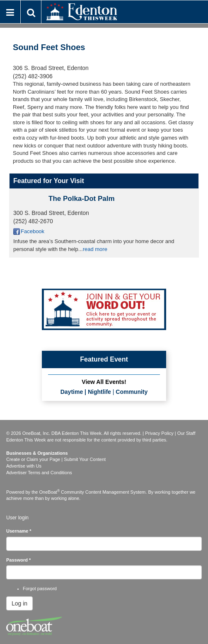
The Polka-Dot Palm (82, 199)
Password (18, 560)
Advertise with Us (24, 466)
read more (95, 249)
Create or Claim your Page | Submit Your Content (56, 459)
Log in (19, 603)
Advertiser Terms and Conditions (39, 473)
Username (19, 531)
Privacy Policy (159, 433)
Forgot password (40, 589)
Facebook (33, 231)
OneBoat (50, 492)
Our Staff (186, 433)
